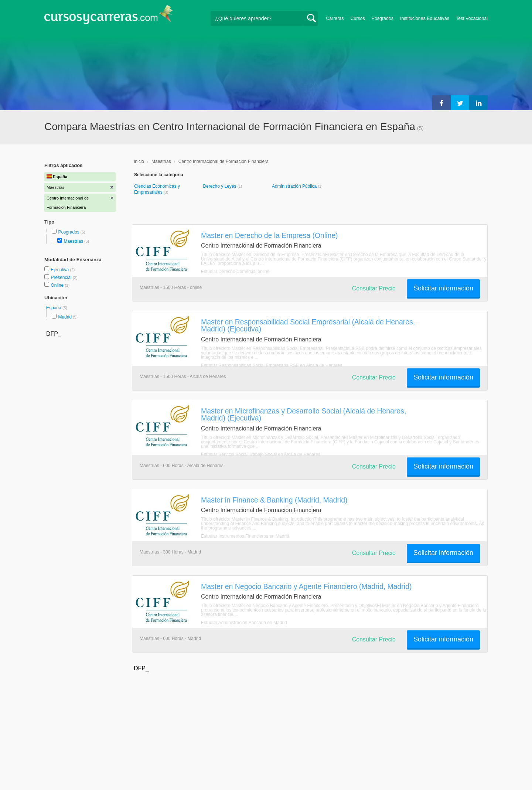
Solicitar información (443, 288)
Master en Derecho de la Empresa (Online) (270, 235)
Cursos (357, 18)
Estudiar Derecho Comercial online (235, 272)
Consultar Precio (374, 288)
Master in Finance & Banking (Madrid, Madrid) (274, 500)
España (54, 308)
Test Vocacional (472, 18)
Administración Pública (295, 186)
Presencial (62, 277)
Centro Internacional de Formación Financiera (224, 161)
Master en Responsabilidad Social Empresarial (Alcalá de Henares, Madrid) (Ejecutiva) (308, 325)
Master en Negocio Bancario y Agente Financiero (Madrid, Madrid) (306, 586)
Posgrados (383, 18)
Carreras (335, 18)
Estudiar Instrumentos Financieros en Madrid (245, 536)
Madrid (65, 317)
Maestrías (73, 241)
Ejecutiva (60, 270)
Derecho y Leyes (220, 186)
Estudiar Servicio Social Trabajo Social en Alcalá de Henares (261, 454)
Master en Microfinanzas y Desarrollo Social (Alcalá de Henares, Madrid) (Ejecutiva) (303, 414)
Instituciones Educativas (425, 18)
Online (58, 285)
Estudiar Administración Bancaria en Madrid (244, 623)
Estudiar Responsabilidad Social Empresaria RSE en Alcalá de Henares (272, 365)
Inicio (139, 161)
